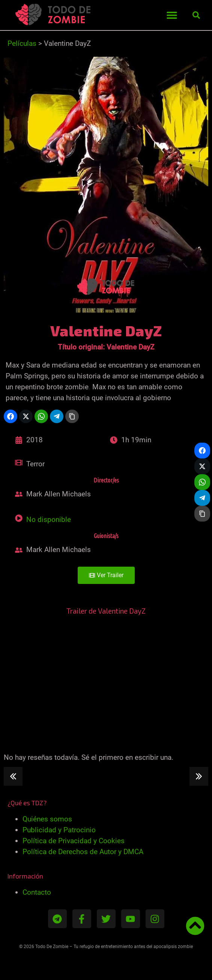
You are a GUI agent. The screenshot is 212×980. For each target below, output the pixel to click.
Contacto (37, 892)
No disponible (49, 519)
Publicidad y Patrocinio (59, 830)
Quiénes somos (47, 819)
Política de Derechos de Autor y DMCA (83, 852)
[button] (172, 15)
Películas (22, 43)
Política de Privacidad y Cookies (74, 841)
